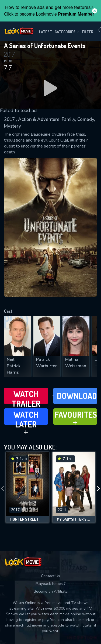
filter (88, 32)
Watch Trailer (26, 396)
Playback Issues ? (50, 584)
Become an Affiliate (51, 591)
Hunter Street (24, 519)
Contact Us (50, 576)
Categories (67, 32)
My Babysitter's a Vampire (74, 519)
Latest (46, 32)
